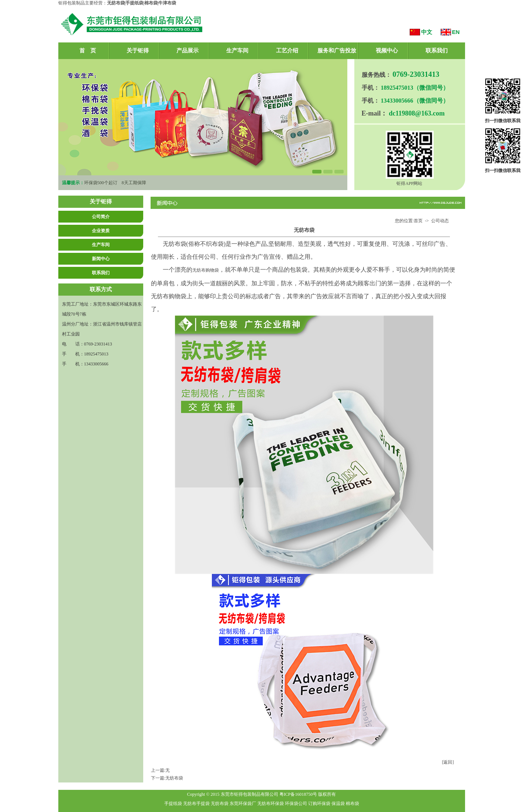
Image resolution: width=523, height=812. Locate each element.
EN (456, 32)
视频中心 (387, 51)
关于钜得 (138, 51)
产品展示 (187, 51)
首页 (418, 221)
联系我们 (437, 51)
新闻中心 (101, 259)
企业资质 (101, 231)
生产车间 (237, 51)
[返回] (448, 762)
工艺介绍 (287, 51)
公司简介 (101, 217)
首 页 (88, 51)
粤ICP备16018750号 (298, 794)
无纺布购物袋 (206, 270)
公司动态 (440, 221)
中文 (427, 32)
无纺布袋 (174, 778)
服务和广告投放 (337, 51)
